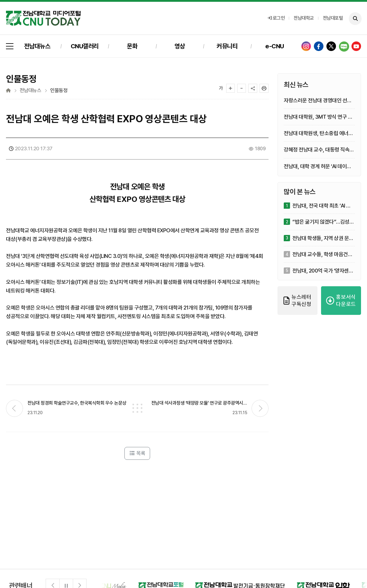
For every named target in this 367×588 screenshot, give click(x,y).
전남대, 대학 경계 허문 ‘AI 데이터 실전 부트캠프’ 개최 (318, 167)
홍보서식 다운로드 (341, 300)
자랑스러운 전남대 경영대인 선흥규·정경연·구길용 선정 (318, 101)
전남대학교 (304, 18)
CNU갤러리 (85, 46)
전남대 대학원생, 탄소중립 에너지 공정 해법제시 (318, 133)
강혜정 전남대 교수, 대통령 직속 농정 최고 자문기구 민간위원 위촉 (318, 150)
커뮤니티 (227, 46)
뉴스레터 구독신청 (297, 300)
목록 (137, 453)
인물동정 (59, 90)
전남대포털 (333, 18)
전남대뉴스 (37, 46)
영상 (180, 46)
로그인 (276, 18)
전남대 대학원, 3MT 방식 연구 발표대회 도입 (318, 117)
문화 (132, 46)
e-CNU (275, 46)
